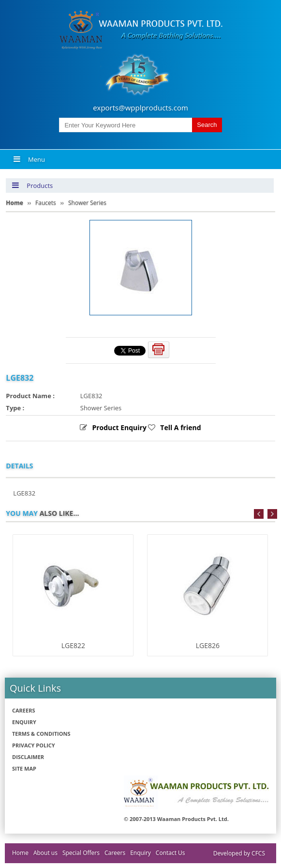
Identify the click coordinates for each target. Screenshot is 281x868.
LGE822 (73, 645)
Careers (24, 710)
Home (20, 853)
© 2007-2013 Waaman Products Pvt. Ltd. (176, 819)
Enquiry (24, 722)
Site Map (24, 768)
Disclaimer (28, 757)
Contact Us (170, 853)
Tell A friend (180, 427)
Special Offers (81, 853)
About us (45, 853)
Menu (29, 159)
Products (32, 186)
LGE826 (208, 645)
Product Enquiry (119, 427)
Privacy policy (34, 745)
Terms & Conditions (41, 734)
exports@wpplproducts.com (140, 108)
